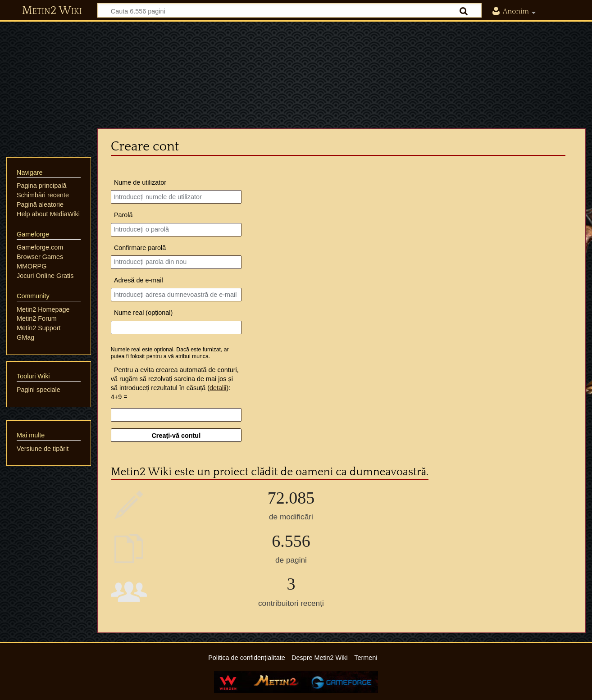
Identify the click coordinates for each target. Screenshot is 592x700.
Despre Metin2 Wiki (320, 658)
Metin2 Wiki (52, 11)
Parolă (123, 215)
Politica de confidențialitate (246, 658)
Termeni (366, 658)
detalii (218, 388)
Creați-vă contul (176, 436)
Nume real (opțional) (143, 313)
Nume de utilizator (140, 182)
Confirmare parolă (140, 248)
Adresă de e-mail (139, 280)
